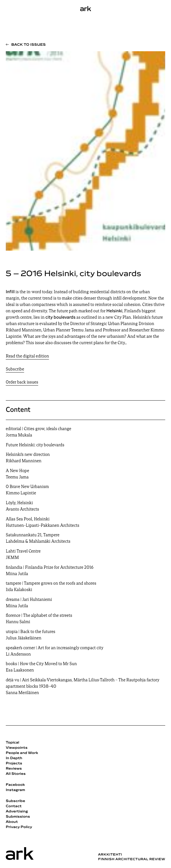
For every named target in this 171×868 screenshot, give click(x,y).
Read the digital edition (27, 356)
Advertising (17, 812)
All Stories (16, 774)
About (12, 822)
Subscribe (15, 369)
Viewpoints (17, 748)
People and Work (22, 753)
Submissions (18, 817)
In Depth (14, 758)
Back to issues (28, 45)
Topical (12, 743)
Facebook (15, 785)
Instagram (15, 790)
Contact (14, 806)
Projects (14, 764)
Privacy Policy (19, 827)
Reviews (14, 769)
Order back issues (22, 382)
